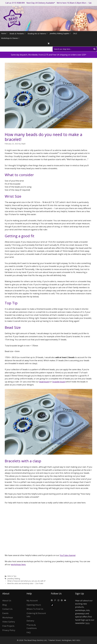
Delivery (30, 621)
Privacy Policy (9, 630)
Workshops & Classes (10, 38)
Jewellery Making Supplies (60, 33)
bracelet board (59, 382)
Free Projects (8, 626)
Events (5, 613)
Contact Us (7, 609)
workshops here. (18, 564)
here (87, 623)
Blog (5, 605)
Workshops (8, 617)
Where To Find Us (35, 609)
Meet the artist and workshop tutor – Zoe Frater (25, 583)
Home (4, 33)
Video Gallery (9, 622)
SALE (75, 33)
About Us (7, 601)
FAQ (29, 632)
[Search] (95, 49)
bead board (44, 382)
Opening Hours (34, 605)
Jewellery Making (14, 579)
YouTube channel (68, 555)
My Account (32, 601)
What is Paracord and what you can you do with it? (26, 581)
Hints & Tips (12, 576)
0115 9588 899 (18, 3)
